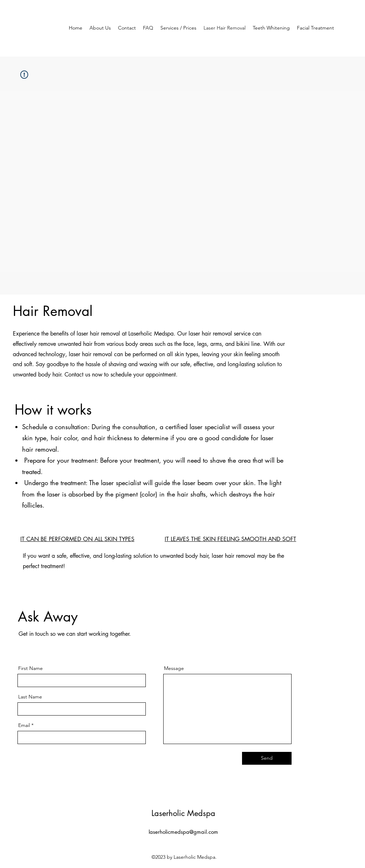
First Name (30, 668)
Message (174, 668)
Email (24, 725)
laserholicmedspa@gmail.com (183, 832)
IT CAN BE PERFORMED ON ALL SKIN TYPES (77, 539)
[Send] (267, 758)
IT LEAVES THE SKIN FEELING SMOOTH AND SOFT (230, 539)
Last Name (30, 697)
